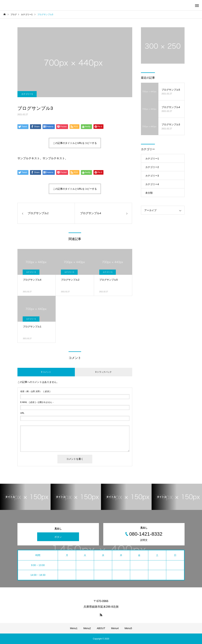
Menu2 (87, 628)
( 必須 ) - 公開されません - (37, 402)
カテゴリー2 (152, 167)
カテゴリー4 (152, 184)
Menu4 (115, 628)
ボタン (58, 537)
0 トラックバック (103, 372)
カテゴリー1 (27, 94)
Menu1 (74, 628)
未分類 (149, 193)
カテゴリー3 (152, 176)
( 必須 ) (35, 391)
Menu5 (128, 628)
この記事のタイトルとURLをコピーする (75, 143)
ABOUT (101, 628)
